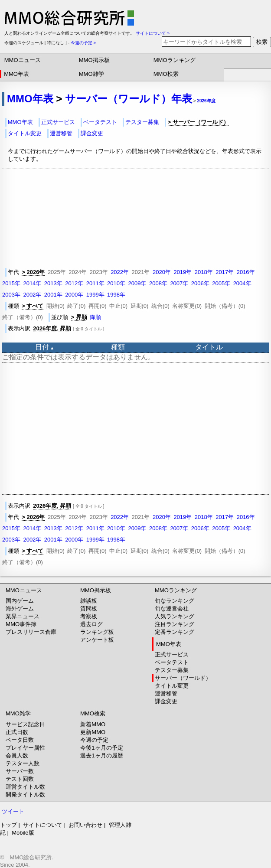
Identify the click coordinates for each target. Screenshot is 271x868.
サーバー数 (20, 771)
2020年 (162, 272)
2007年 (179, 283)
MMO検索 (166, 74)
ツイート (13, 811)
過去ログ (91, 624)
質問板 (89, 609)
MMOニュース (23, 60)
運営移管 (61, 133)
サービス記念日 (25, 724)
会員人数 (17, 755)
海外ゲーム (20, 609)
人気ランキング (175, 616)
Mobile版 (23, 833)
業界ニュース (23, 616)
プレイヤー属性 (25, 748)
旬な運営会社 (172, 609)
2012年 (74, 283)
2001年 (53, 295)
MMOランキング (175, 60)
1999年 (95, 295)
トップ (8, 825)
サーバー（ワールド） (183, 678)
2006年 (200, 283)
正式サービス (58, 122)
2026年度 (206, 101)
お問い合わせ (85, 825)
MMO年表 (16, 74)
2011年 (95, 283)
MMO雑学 (91, 74)
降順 (95, 317)
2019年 (183, 272)
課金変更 (92, 133)
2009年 (137, 283)
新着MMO (93, 724)
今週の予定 (94, 740)
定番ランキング (175, 632)
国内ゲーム (20, 601)
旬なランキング (175, 601)
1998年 (116, 295)
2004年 (242, 283)
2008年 (158, 283)
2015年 (11, 283)
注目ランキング (175, 624)
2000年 (74, 295)
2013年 (53, 283)
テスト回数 (20, 779)
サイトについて (43, 825)
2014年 (32, 283)
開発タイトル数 (25, 795)
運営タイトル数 (25, 787)
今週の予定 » (83, 43)
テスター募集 (142, 122)
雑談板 (89, 601)
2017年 (225, 272)
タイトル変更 (25, 133)
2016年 (246, 272)
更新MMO (93, 732)
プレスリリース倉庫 (31, 632)
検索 (262, 42)
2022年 (120, 272)
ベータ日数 (20, 740)
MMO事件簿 (21, 624)
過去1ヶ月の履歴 (101, 755)
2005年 (221, 283)
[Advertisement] (137, 428)
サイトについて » (153, 33)
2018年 (204, 272)
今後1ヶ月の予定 (101, 748)
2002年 (32, 295)
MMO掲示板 (94, 60)
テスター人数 (23, 763)
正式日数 (17, 732)
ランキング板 (97, 632)
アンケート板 (97, 640)
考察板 (89, 616)
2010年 (116, 283)
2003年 (11, 295)
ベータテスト (100, 122)
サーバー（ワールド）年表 (129, 99)
